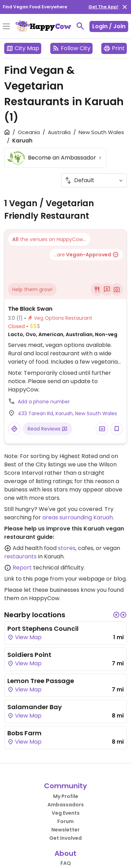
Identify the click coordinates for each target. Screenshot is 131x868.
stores (67, 548)
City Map (23, 48)
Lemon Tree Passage (41, 681)
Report (22, 568)
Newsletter (65, 830)
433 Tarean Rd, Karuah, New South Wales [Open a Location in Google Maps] (67, 413)
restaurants (20, 556)
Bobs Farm (24, 733)
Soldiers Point (29, 655)
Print (114, 48)
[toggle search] (80, 26)
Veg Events (66, 813)
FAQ (66, 863)
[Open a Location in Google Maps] (14, 429)
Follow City (71, 48)
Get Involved (65, 838)
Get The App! (103, 7)
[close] (125, 7)
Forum (65, 821)
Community (65, 786)
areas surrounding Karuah (78, 517)
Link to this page (26, 579)
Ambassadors (66, 805)
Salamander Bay (35, 707)
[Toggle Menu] (6, 27)
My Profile (66, 796)
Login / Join (109, 26)
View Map (24, 637)
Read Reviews (48, 429)
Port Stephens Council (43, 629)
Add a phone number (44, 402)
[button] (116, 615)
